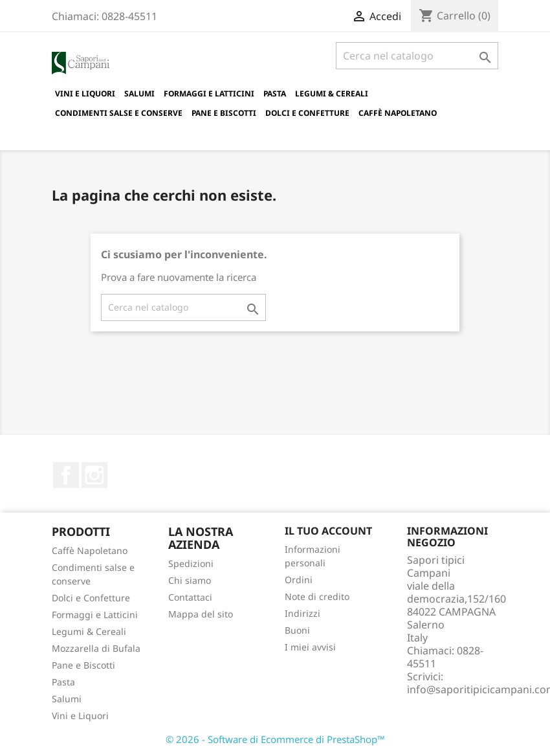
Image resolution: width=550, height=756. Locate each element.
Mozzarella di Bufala (96, 648)
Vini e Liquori (85, 94)
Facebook (66, 475)
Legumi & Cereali (332, 94)
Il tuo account (328, 531)
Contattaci (190, 597)
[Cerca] (417, 56)
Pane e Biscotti (224, 113)
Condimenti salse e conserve (119, 113)
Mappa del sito (201, 614)
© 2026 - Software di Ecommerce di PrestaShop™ (275, 739)
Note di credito (317, 596)
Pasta (275, 94)
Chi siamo (190, 580)
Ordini (299, 580)
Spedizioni (191, 563)
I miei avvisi (310, 647)
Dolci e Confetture (307, 113)
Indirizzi (302, 613)
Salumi (139, 94)
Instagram (94, 475)
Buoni (297, 630)
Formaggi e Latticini (209, 94)
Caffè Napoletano (398, 113)
